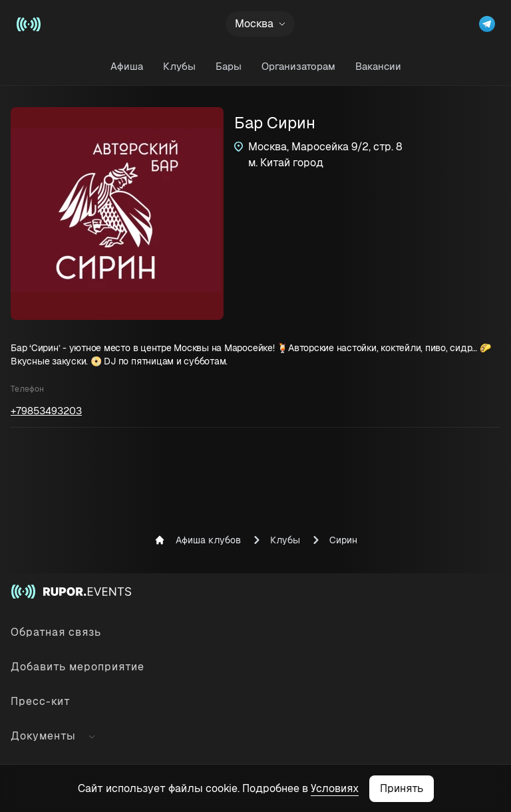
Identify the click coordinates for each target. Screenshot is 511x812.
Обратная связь (56, 632)
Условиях (335, 788)
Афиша (127, 66)
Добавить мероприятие (78, 667)
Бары (229, 66)
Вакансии (378, 66)
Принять (402, 788)
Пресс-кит (41, 701)
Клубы (179, 66)
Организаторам (298, 66)
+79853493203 (46, 411)
